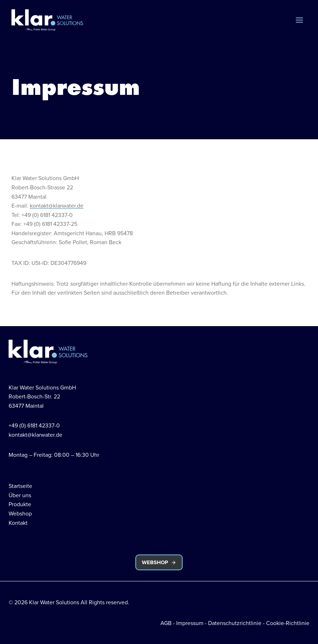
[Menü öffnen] (299, 20)
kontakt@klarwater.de (57, 205)
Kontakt (18, 523)
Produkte (20, 504)
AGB (166, 623)
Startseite (20, 486)
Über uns (20, 495)
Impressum (190, 623)
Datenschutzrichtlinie (235, 623)
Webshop (20, 513)
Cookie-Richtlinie (288, 623)
